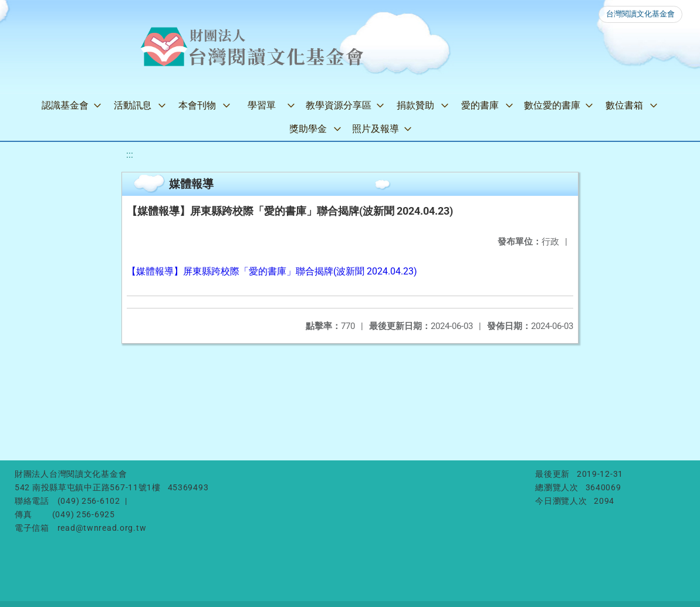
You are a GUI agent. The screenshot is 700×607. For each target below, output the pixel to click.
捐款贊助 (415, 105)
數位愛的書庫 (552, 105)
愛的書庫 (480, 105)
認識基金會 (65, 105)
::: (130, 155)
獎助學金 (308, 129)
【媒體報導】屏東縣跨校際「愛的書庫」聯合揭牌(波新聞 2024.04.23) (272, 271)
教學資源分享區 (339, 105)
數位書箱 (624, 105)
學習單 (262, 105)
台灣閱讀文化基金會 (640, 14)
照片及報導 (376, 129)
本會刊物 (197, 105)
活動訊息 (133, 105)
